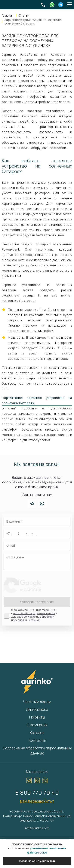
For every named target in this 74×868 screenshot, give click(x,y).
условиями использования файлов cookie (47, 850)
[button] (69, 5)
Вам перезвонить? (37, 801)
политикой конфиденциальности (34, 613)
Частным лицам (37, 702)
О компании (37, 725)
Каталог (37, 733)
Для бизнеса (37, 709)
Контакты (37, 740)
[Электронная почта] (37, 546)
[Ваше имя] (37, 521)
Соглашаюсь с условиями (37, 861)
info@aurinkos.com (37, 828)
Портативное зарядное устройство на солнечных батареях (37, 400)
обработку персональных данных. (32, 618)
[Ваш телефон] (37, 533)
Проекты (37, 717)
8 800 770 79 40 (37, 793)
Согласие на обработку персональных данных (37, 751)
